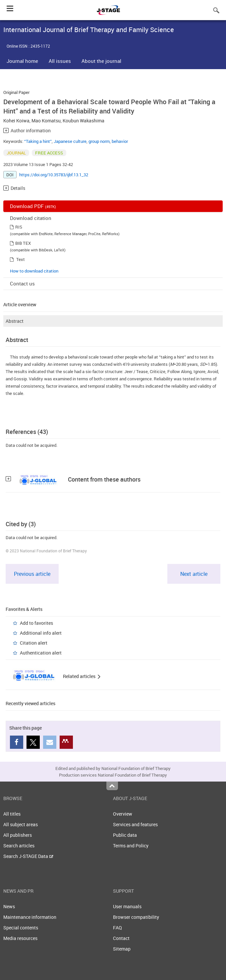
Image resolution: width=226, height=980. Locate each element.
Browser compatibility (136, 917)
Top (112, 786)
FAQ (117, 928)
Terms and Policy (131, 846)
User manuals (127, 906)
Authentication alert (41, 653)
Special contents (21, 928)
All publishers (18, 835)
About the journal (101, 61)
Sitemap (122, 949)
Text (21, 259)
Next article (194, 574)
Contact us (22, 283)
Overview (123, 814)
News (9, 906)
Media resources (20, 938)
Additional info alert (41, 633)
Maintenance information (30, 917)
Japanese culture (70, 141)
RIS (19, 227)
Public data (125, 835)
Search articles (19, 846)
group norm (99, 141)
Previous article (32, 574)
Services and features (135, 824)
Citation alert (34, 643)
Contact (121, 938)
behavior (120, 141)
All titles (12, 814)
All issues (60, 61)
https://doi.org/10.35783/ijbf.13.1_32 (54, 175)
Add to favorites (36, 623)
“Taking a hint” (38, 141)
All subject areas (21, 824)
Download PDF (33, 206)
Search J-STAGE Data (28, 856)
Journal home (22, 61)
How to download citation (34, 271)
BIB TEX (23, 243)
